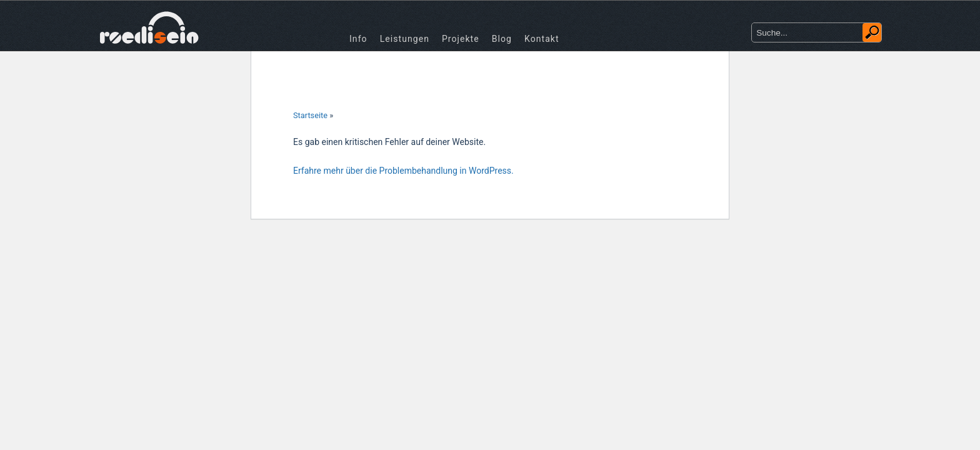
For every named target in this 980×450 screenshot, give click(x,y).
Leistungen (405, 39)
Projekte (461, 39)
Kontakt (542, 39)
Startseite (310, 115)
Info (358, 39)
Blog (502, 39)
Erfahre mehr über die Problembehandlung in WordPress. (403, 171)
